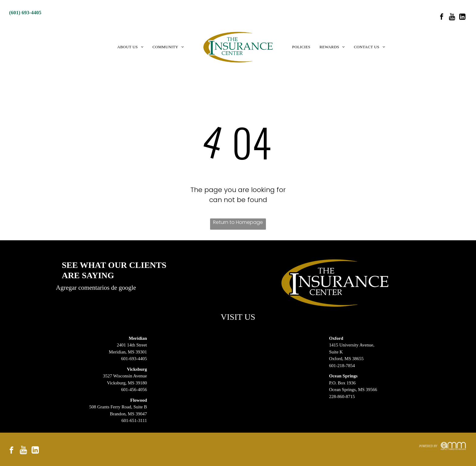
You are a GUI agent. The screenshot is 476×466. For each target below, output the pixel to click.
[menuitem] (130, 47)
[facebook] (442, 17)
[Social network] (452, 17)
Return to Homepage (238, 222)
